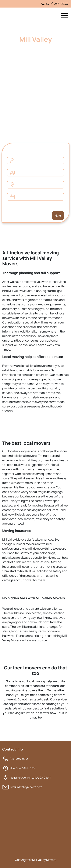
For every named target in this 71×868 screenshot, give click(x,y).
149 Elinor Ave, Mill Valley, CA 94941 (30, 778)
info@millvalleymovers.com (26, 787)
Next (57, 214)
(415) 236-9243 (55, 4)
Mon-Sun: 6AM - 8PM (22, 768)
